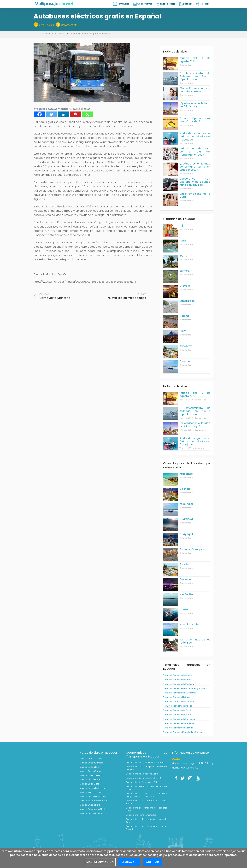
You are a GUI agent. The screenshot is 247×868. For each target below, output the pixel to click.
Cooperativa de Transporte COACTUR (144, 778)
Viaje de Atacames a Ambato (94, 801)
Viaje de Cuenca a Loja (91, 759)
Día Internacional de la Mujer (195, 195)
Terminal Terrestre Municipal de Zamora (183, 732)
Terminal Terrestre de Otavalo (178, 728)
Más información (100, 862)
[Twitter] (52, 114)
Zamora (185, 271)
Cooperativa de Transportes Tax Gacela (145, 762)
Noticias (206, 4)
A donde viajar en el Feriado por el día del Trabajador (195, 137)
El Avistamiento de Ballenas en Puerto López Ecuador (195, 76)
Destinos (188, 4)
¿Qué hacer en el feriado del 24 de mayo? (195, 105)
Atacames (186, 474)
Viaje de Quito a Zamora (91, 763)
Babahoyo (186, 346)
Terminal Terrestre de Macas (178, 706)
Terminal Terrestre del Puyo (177, 715)
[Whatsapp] (88, 114)
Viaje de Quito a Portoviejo (92, 788)
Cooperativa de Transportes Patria (143, 782)
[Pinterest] (76, 114)
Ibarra (183, 256)
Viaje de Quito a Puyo (90, 805)
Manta (184, 609)
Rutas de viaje (168, 4)
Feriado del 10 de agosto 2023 (195, 60)
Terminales (123, 4)
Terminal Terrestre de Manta (178, 675)
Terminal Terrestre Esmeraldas (179, 723)
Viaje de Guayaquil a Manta (93, 809)
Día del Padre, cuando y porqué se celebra (195, 90)
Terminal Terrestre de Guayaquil (179, 693)
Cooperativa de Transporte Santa (142, 774)
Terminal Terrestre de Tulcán (178, 710)
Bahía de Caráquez (192, 549)
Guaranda (186, 519)
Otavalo (185, 286)
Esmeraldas (187, 301)
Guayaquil (186, 534)
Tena (183, 241)
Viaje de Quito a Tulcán (91, 771)
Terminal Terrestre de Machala (179, 684)
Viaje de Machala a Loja (91, 792)
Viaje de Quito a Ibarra (90, 780)
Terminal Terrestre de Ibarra (177, 680)
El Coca (184, 316)
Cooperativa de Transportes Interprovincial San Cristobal (147, 795)
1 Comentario (186, 65)
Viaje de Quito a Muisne (91, 813)
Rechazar (129, 862)
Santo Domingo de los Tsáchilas (195, 641)
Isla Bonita (186, 594)
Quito (183, 331)
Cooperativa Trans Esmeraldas (141, 815)
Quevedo (185, 579)
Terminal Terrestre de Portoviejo (179, 719)
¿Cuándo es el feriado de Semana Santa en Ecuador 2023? (195, 167)
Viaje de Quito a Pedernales (93, 796)
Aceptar (153, 862)
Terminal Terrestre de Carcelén (179, 701)
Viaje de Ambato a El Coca (93, 775)
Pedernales (186, 361)
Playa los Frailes (190, 625)
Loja (182, 226)
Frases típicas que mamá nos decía (195, 120)
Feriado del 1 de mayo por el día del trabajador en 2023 (195, 152)
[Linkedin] (64, 114)
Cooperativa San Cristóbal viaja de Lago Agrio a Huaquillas (195, 182)
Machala (185, 489)
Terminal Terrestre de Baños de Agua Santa (185, 688)
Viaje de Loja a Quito (89, 784)
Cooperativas (145, 4)
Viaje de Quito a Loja (89, 767)
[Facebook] (40, 114)
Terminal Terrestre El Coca (176, 697)
